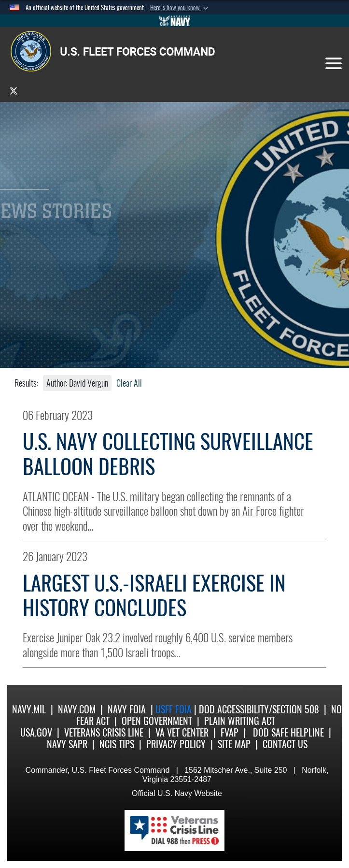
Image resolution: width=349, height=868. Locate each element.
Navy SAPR (67, 744)
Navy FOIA (127, 709)
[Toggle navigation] (334, 63)
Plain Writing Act (240, 721)
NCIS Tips (117, 744)
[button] (180, 8)
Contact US (285, 744)
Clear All (129, 383)
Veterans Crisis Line (104, 732)
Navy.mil (29, 709)
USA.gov (36, 732)
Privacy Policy (176, 744)
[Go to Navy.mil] (175, 21)
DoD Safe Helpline (288, 732)
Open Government (157, 721)
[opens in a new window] (14, 91)
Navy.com (77, 709)
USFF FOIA (175, 709)
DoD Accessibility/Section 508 (259, 709)
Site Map (234, 744)
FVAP (230, 732)
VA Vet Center (182, 732)
